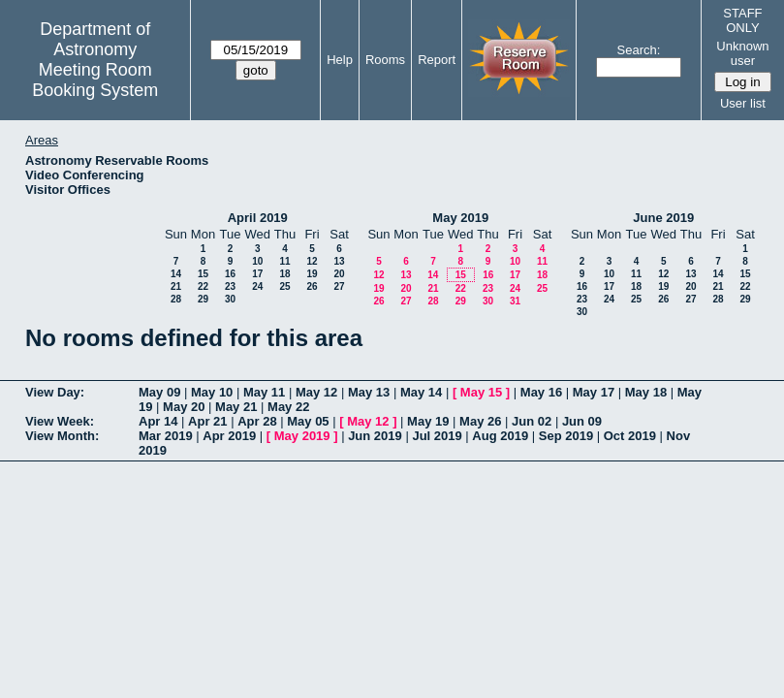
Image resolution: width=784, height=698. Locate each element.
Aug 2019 (500, 436)
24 (257, 286)
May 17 (594, 392)
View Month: (62, 436)
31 (515, 301)
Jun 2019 (375, 436)
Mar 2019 (166, 436)
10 (257, 261)
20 (339, 274)
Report (437, 60)
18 (284, 274)
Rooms (385, 60)
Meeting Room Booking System (95, 80)
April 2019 (258, 218)
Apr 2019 (229, 436)
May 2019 (460, 218)
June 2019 (663, 218)
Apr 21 (207, 421)
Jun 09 (582, 421)
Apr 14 (158, 421)
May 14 (421, 392)
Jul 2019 (437, 436)
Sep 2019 (566, 436)
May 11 (264, 392)
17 (257, 274)
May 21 (236, 407)
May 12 (316, 392)
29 (203, 299)
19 (312, 274)
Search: (639, 50)
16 (230, 274)
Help (340, 60)
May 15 (481, 392)
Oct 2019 (630, 436)
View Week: (60, 421)
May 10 (212, 392)
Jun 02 (532, 421)
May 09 (159, 392)
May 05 (308, 421)
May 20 (184, 407)
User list (743, 103)
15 (203, 274)
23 (230, 286)
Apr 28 (257, 421)
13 (339, 261)
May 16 (541, 392)
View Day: (55, 392)
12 (312, 261)
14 (176, 274)
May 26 (480, 421)
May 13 (369, 392)
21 (176, 286)
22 (203, 286)
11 (284, 261)
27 (339, 286)
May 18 (646, 392)
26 (312, 286)
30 (230, 299)
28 (176, 299)
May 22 (288, 407)
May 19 (428, 421)
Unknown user (742, 53)
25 (284, 286)
